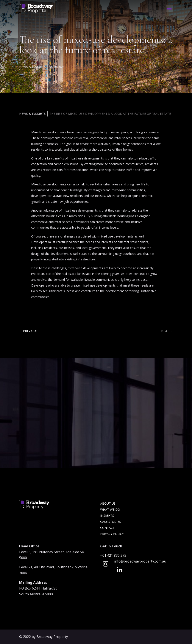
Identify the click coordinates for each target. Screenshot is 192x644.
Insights (107, 516)
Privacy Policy (112, 534)
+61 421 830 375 (114, 555)
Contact (107, 528)
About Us (108, 503)
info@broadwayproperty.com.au (140, 561)
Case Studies (111, 522)
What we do (110, 509)
